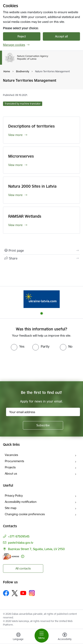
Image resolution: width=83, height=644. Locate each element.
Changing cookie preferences (25, 514)
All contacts (23, 568)
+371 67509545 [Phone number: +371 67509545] (19, 536)
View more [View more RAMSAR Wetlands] (15, 225)
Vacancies (11, 455)
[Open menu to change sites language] (18, 637)
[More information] (23, 556)
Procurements (14, 461)
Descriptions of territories (31, 126)
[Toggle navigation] (42, 636)
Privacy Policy (14, 496)
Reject (22, 36)
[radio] (18, 346)
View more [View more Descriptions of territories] (15, 135)
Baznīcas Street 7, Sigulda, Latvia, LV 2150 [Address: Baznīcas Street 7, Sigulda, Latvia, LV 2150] (36, 549)
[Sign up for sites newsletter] (43, 425)
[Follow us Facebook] (6, 593)
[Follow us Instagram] (32, 593)
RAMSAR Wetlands (25, 216)
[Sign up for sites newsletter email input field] (43, 412)
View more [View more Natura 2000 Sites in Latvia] (15, 195)
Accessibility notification (21, 502)
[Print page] (41, 251)
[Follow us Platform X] (15, 593)
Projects (10, 467)
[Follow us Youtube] (23, 593)
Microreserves (21, 156)
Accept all (61, 36)
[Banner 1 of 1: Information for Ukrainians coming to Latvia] (42, 299)
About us (11, 473)
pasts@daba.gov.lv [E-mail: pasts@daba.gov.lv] (21, 543)
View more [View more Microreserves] (15, 165)
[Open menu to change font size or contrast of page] (65, 637)
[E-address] (11, 556)
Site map (11, 508)
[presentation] (34, 365)
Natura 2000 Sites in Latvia (32, 186)
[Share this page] (41, 258)
